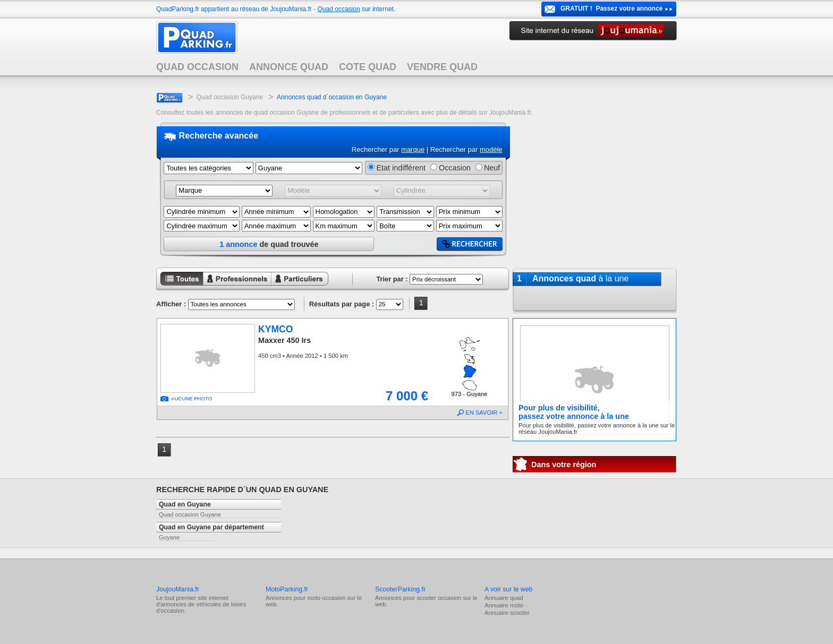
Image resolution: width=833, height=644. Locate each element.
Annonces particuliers (291, 286)
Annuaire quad (504, 598)
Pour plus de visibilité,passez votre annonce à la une (574, 412)
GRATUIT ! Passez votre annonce (612, 8)
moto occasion (326, 598)
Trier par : (392, 279)
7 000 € (407, 396)
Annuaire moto (504, 605)
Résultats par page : (342, 304)
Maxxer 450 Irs (284, 340)
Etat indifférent (401, 168)
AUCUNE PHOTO (192, 398)
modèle (491, 149)
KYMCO (276, 329)
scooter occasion (439, 598)
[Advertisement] (594, 191)
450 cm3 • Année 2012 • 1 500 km (303, 356)
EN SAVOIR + (484, 413)
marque (413, 149)
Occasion (455, 168)
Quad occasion (339, 9)
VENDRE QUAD (442, 67)
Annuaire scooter (507, 613)
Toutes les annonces (180, 286)
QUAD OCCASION (197, 67)
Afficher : (171, 304)
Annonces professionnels (230, 286)
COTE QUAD (368, 67)
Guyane (169, 537)
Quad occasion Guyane (230, 97)
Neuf (492, 168)
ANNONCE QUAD (289, 67)
